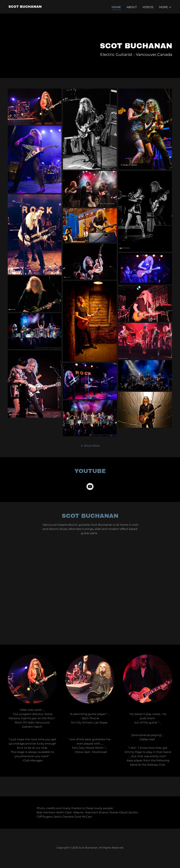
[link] (25, 7)
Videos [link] (148, 7)
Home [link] (116, 7)
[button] (165, 7)
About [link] (132, 7)
